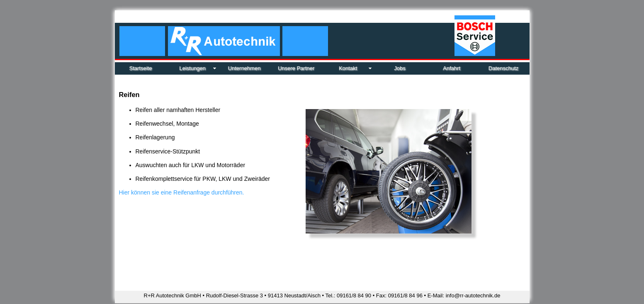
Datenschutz (503, 68)
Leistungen (192, 68)
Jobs (400, 68)
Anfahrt (452, 68)
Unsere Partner (296, 68)
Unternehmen (244, 68)
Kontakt (348, 68)
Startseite (141, 68)
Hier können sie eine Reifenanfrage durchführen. (182, 192)
